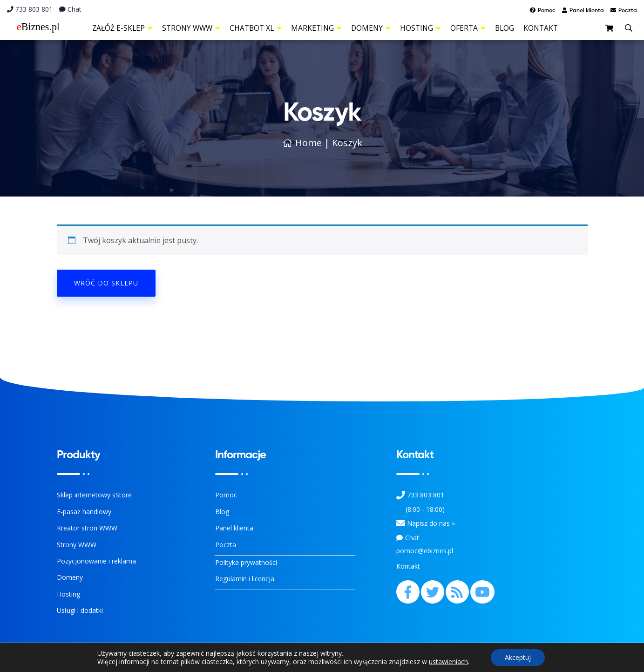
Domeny (371, 28)
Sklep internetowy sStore (94, 495)
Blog (505, 28)
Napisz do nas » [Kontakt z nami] (431, 523)
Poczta (226, 545)
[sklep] (610, 29)
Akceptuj (518, 657)
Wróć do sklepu (106, 283)
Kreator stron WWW (87, 528)
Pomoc (226, 495)
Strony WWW (191, 28)
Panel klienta (234, 528)
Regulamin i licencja (245, 579)
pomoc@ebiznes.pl (425, 551)
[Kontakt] (401, 523)
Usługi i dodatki (80, 610)
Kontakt (541, 28)
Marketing (316, 28)
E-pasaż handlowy (84, 512)
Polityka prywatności (246, 562)
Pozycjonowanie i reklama (96, 561)
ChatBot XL (256, 28)
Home (302, 143)
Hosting (420, 28)
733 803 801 (30, 9)
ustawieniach (448, 662)
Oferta (468, 28)
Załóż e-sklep (122, 28)
